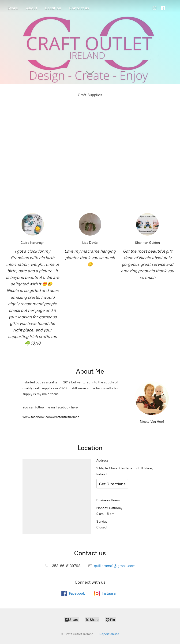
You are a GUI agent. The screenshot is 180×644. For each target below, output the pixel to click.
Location (53, 8)
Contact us (79, 8)
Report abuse (109, 634)
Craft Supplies (90, 95)
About (32, 8)
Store (13, 8)
